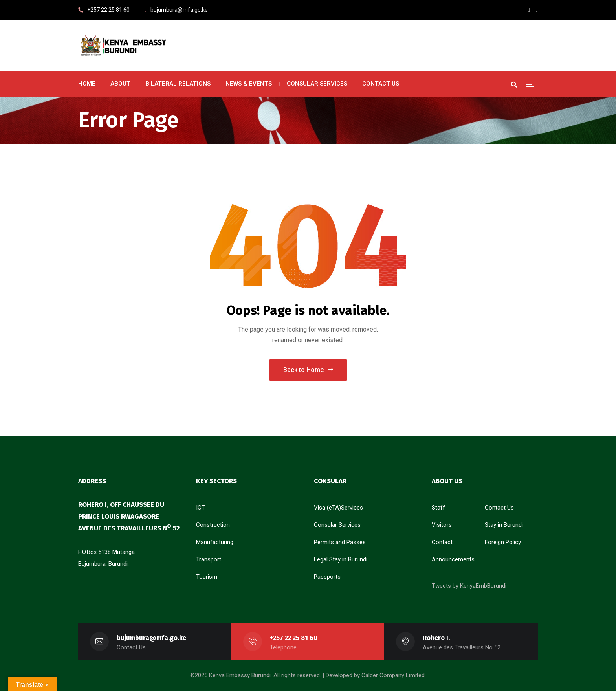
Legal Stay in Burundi (341, 559)
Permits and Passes (340, 542)
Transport (209, 559)
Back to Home (308, 370)
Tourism (207, 577)
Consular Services (337, 525)
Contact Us (499, 508)
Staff (438, 508)
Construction (213, 525)
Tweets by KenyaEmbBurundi (469, 586)
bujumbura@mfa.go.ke (151, 638)
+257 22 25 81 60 (294, 638)
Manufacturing (215, 542)
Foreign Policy (503, 542)
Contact (442, 542)
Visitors (442, 525)
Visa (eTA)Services (338, 508)
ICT (201, 508)
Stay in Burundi (504, 525)
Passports (327, 577)
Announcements (453, 559)
